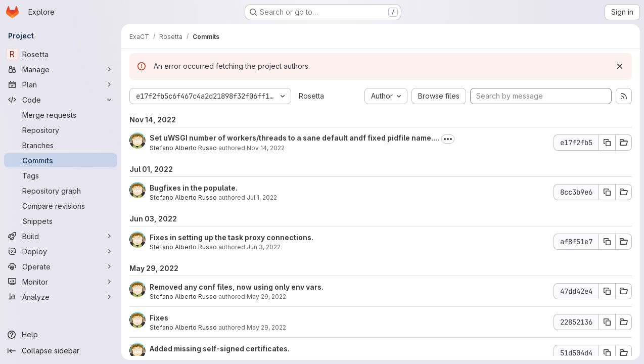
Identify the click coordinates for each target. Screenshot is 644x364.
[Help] (61, 335)
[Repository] (61, 130)
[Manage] (61, 69)
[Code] (61, 100)
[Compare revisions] (61, 206)
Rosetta (311, 96)
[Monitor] (61, 282)
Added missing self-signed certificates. (220, 349)
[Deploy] (61, 251)
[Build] (61, 236)
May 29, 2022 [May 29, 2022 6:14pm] (266, 297)
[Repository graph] (61, 191)
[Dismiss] (620, 66)
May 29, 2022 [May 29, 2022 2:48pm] (266, 327)
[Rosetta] (61, 54)
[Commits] (61, 160)
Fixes (159, 318)
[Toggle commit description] (448, 139)
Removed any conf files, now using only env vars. (237, 287)
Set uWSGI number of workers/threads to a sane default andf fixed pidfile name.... (294, 138)
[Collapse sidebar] (61, 351)
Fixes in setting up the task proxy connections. (232, 237)
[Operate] (61, 266)
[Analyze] (61, 297)
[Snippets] (61, 221)
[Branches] (61, 145)
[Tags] (61, 175)
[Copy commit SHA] (607, 143)
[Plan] (61, 84)
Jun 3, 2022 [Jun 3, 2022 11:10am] (264, 247)
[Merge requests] (61, 115)
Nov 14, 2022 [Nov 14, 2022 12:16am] (266, 148)
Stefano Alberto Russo (183, 148)
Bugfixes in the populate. (194, 188)
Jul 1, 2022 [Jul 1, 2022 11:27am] (262, 197)
